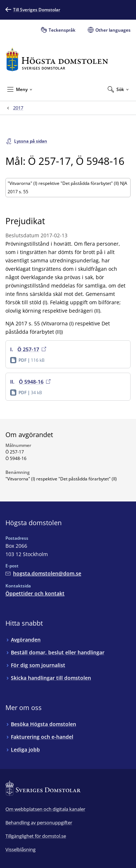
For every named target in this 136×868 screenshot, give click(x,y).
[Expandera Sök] (118, 89)
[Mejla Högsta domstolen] (43, 573)
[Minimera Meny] (20, 89)
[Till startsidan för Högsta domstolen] (57, 60)
